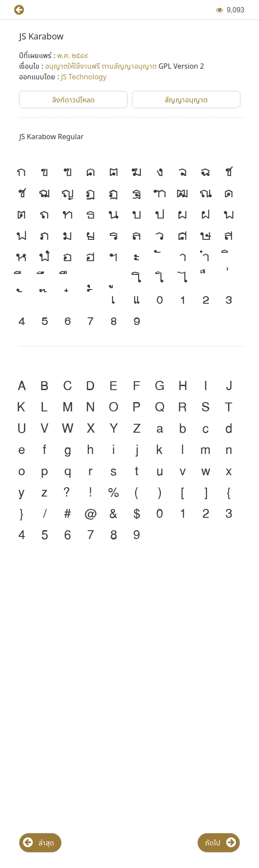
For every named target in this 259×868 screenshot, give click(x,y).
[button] (15, 10)
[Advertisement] (129, 622)
